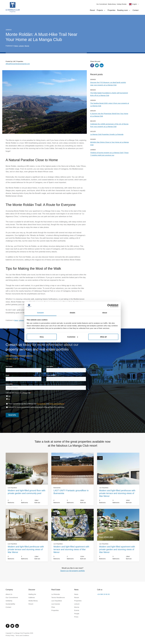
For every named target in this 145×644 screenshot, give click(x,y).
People (77, 614)
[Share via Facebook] (92, 65)
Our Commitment (102, 4)
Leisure (21, 46)
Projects (101, 10)
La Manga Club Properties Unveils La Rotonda (107, 134)
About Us (9, 594)
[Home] (13, 7)
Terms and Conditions (22, 635)
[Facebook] (8, 626)
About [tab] (105, 313)
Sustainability (10, 604)
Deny (42, 337)
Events (77, 610)
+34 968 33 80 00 (12, 359)
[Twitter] (12, 626)
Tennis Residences (58, 597)
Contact (136, 10)
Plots (53, 607)
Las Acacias (56, 604)
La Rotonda (56, 594)
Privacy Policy (10, 635)
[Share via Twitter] (97, 65)
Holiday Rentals (122, 4)
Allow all (103, 337)
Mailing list (32, 594)
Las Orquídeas (57, 601)
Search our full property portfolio (73, 571)
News (16, 46)
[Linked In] (17, 626)
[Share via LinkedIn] (102, 65)
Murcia (27, 46)
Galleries (32, 597)
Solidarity (9, 601)
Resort (92, 10)
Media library (112, 4)
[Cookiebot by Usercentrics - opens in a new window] (109, 306)
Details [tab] (73, 313)
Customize (73, 337)
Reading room (124, 10)
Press (76, 617)
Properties (112, 10)
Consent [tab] (40, 313)
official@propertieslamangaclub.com (18, 64)
